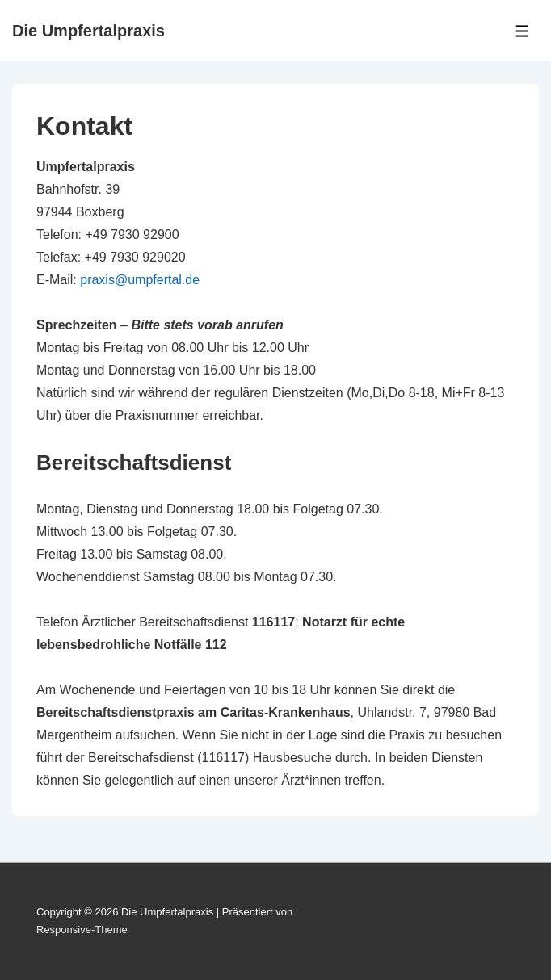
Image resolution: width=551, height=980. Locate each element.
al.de (185, 280)
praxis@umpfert (126, 280)
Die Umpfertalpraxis (88, 31)
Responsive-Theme (82, 930)
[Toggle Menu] (522, 31)
